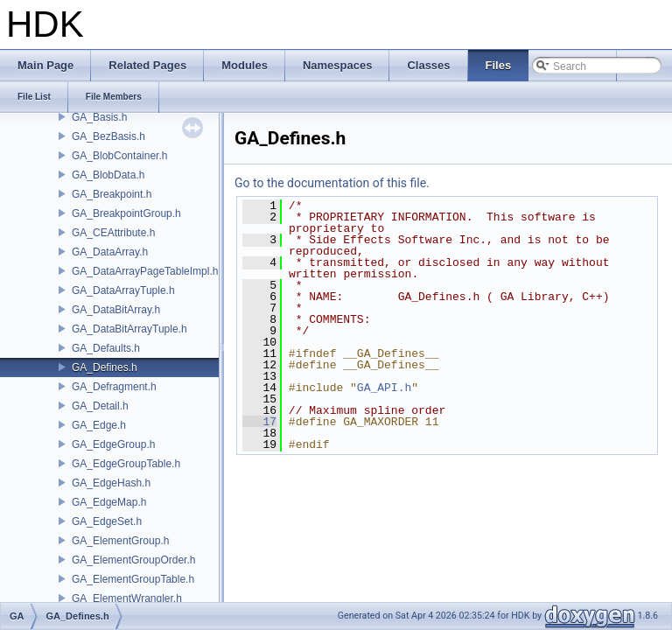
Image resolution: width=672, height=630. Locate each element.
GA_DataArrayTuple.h (123, 290)
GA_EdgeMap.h (109, 502)
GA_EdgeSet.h (107, 521)
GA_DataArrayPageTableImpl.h (145, 271)
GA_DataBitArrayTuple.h (129, 329)
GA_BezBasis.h (108, 136)
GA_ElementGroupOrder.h (133, 560)
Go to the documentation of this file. (332, 183)
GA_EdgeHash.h (111, 483)
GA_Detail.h (100, 406)
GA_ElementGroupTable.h (133, 579)
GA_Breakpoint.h (112, 194)
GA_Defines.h (105, 367)
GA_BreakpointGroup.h (126, 213)
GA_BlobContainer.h (119, 156)
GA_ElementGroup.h (120, 541)
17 (259, 422)
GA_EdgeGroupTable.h (126, 464)
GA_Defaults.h (106, 348)
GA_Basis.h (99, 117)
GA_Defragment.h (114, 387)
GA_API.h (384, 388)
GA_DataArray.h (110, 252)
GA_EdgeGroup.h (113, 444)
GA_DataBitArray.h (116, 310)
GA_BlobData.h (108, 175)
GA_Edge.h (99, 425)
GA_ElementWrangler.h (127, 598)
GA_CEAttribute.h (113, 233)
